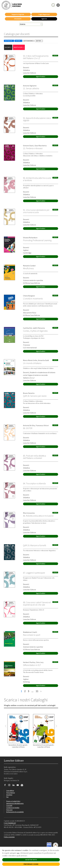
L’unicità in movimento (33, 299)
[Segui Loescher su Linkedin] (14, 786)
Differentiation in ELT (32, 665)
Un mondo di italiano (32, 363)
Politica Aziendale (9, 837)
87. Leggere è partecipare (34, 573)
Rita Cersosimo (29, 513)
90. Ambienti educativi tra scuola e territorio (37, 179)
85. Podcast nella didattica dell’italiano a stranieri (34, 457)
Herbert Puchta (29, 662)
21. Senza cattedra (31, 88)
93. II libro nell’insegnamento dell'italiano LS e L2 (36, 57)
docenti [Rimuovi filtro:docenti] (8, 47)
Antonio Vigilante (30, 86)
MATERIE (19, 41)
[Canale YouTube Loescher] (19, 786)
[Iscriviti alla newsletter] (23, 785)
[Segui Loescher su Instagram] (10, 786)
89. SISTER (28, 428)
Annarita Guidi (43, 360)
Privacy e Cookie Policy (13, 801)
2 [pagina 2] (25, 691)
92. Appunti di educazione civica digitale (37, 119)
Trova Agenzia (11, 793)
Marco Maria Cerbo (30, 360)
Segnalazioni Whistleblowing (15, 803)
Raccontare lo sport (32, 635)
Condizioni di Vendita (13, 808)
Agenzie (44, 19)
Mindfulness (28, 268)
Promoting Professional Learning (37, 240)
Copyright (9, 806)
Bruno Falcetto (29, 393)
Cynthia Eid (27, 328)
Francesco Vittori (42, 425)
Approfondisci (41, 77)
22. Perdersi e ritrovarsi (33, 148)
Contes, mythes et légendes (35, 331)
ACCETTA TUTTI (31, 860)
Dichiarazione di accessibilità (15, 812)
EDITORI (39, 41)
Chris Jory (40, 662)
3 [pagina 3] (28, 691)
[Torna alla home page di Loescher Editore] (12, 5)
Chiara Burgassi (29, 296)
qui (18, 853)
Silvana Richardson (30, 238)
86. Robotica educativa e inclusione (38, 516)
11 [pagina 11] (37, 691)
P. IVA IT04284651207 (10, 823)
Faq (7, 797)
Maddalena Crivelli (30, 632)
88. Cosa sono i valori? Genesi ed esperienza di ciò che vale (37, 604)
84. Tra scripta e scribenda (34, 483)
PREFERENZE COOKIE (31, 864)
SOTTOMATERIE (29, 41)
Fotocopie (9, 810)
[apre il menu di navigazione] (58, 5)
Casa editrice (10, 790)
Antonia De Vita (29, 425)
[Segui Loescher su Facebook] (6, 786)
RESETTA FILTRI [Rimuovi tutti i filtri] (19, 47)
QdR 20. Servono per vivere (35, 396)
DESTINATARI (9, 41)
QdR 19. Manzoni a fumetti (35, 545)
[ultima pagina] (41, 691)
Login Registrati (44, 14)
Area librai (9, 795)
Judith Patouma (39, 328)
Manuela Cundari (29, 266)
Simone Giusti (28, 146)
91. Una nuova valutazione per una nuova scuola (36, 211)
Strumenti (18, 19)
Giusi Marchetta (41, 146)
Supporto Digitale (18, 14)
